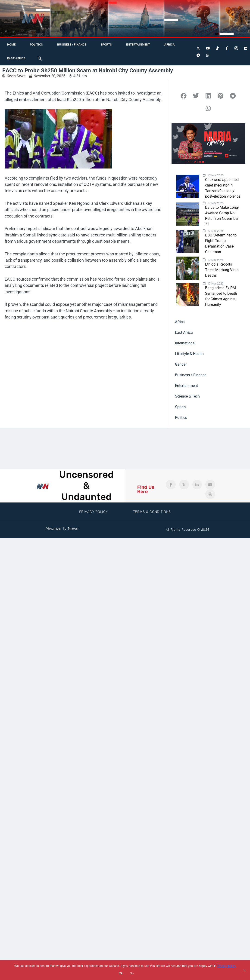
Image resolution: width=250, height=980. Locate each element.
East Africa (16, 58)
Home (11, 44)
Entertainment (138, 44)
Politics (36, 44)
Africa (170, 44)
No (132, 973)
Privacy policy (227, 966)
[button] (40, 58)
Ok (121, 973)
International (185, 343)
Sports (106, 44)
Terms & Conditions (152, 512)
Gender (181, 364)
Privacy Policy (94, 512)
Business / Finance (72, 44)
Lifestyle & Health (189, 354)
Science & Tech (187, 396)
